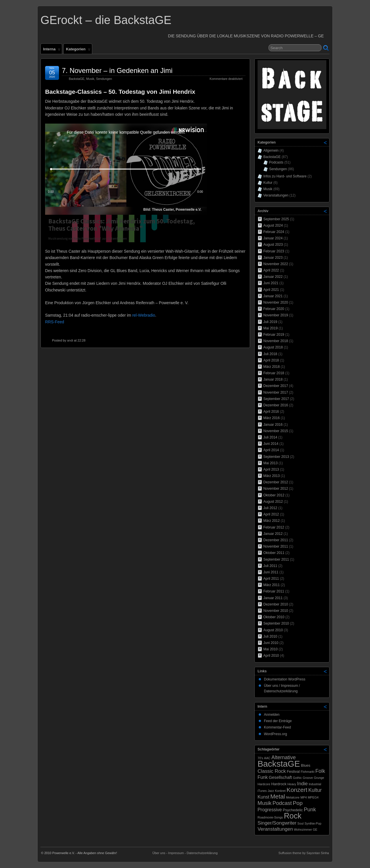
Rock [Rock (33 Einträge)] (293, 816)
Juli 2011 (270, 566)
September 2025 (276, 219)
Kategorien (78, 50)
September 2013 (276, 457)
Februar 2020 (274, 309)
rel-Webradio (144, 315)
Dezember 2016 (276, 405)
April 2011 (271, 579)
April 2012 (271, 514)
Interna (52, 50)
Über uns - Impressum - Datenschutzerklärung (185, 853)
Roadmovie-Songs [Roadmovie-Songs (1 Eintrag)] (270, 817)
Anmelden (272, 715)
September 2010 (276, 623)
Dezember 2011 (276, 540)
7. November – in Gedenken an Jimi (117, 70)
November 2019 (276, 315)
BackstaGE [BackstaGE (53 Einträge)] (279, 764)
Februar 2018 (274, 373)
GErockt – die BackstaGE (106, 20)
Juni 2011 (271, 572)
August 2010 (273, 630)
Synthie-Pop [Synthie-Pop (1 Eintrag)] (313, 823)
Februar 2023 (274, 251)
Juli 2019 (270, 322)
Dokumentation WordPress (285, 679)
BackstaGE (77, 79)
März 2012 (272, 521)
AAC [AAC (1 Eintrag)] (267, 758)
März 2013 (272, 476)
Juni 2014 (271, 444)
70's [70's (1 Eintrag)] (260, 758)
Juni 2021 (271, 283)
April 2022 (271, 270)
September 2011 (276, 559)
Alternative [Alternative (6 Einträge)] (284, 757)
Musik (90, 79)
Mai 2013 (270, 463)
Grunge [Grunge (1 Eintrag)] (319, 778)
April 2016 (271, 412)
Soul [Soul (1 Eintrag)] (300, 823)
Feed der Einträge (278, 721)
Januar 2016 (273, 425)
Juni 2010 (271, 643)
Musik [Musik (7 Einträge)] (264, 803)
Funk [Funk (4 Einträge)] (263, 777)
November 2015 (276, 431)
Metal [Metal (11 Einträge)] (278, 796)
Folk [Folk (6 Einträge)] (320, 771)
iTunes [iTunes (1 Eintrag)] (262, 791)
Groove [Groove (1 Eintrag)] (308, 778)
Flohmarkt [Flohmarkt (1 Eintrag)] (307, 772)
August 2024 (273, 225)
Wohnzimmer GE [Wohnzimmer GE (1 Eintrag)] (306, 830)
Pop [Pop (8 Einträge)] (298, 803)
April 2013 (271, 469)
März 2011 (272, 585)
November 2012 (276, 489)
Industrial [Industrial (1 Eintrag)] (315, 784)
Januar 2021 (273, 296)
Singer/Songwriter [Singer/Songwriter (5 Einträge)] (277, 823)
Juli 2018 (270, 354)
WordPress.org (275, 734)
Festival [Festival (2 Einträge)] (293, 771)
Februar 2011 (274, 591)
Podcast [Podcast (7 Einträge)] (282, 803)
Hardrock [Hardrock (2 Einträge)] (279, 784)
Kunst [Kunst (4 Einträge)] (263, 797)
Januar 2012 (273, 534)
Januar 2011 (273, 598)
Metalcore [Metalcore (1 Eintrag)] (293, 797)
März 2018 (272, 367)
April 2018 (271, 360)
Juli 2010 (270, 636)
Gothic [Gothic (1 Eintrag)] (297, 778)
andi (70, 340)
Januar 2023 (273, 258)
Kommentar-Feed (277, 727)
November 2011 (276, 546)
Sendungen (104, 79)
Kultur (268, 183)
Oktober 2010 (274, 617)
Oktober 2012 (274, 495)
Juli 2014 (270, 437)
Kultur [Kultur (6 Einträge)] (315, 790)
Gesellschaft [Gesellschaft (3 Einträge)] (280, 777)
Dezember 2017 (276, 386)
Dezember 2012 (276, 482)
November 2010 (276, 611)
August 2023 (273, 245)
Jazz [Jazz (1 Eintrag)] (271, 791)
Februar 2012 (274, 527)
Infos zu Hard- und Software (285, 176)
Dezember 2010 (276, 604)
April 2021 (271, 290)
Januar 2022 (273, 277)
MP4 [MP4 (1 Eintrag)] (304, 797)
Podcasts (276, 162)
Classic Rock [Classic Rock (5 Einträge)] (272, 771)
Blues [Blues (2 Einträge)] (306, 765)
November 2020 (276, 302)
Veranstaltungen (276, 195)
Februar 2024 (274, 232)
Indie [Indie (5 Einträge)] (303, 784)
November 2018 (276, 341)
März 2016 (272, 418)
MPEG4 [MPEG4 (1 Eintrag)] (313, 797)
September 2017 (276, 399)
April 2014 (271, 450)
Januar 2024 (273, 238)
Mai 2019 (270, 328)
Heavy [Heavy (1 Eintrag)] (292, 784)
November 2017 (276, 392)
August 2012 (273, 502)
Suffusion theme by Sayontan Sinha (304, 853)
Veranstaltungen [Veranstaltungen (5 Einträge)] (275, 829)
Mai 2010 (270, 649)
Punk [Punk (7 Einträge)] (310, 809)
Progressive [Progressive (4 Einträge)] (270, 810)
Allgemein (271, 151)
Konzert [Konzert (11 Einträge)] (297, 790)
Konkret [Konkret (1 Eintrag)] (280, 791)
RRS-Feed (55, 322)
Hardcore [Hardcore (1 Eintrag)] (264, 784)
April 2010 (271, 656)
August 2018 (273, 347)
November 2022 (276, 264)
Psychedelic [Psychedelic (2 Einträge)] (293, 810)
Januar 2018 (273, 379)
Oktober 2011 (274, 553)
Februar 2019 (274, 335)
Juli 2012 (270, 508)
